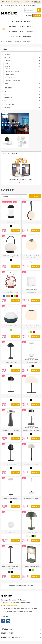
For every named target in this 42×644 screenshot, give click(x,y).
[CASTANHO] (12, 434)
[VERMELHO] (17, 296)
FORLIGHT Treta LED (11, 396)
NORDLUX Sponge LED (11, 498)
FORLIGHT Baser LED (11, 326)
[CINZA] (7, 296)
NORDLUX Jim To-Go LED (11, 292)
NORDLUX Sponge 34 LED (31, 396)
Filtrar (35, 196)
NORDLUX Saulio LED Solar (31, 566)
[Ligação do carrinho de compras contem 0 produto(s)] (37, 16)
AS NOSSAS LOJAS (8, 5)
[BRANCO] (31, 262)
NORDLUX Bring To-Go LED (31, 222)
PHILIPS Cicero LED (11, 222)
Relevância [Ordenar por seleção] (5, 196)
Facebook (3, 621)
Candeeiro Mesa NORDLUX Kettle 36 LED (31, 327)
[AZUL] (4, 296)
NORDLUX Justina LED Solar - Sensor (11, 567)
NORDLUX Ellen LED (31, 532)
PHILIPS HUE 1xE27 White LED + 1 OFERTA (21, 180)
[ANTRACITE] (9, 434)
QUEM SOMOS (32, 5)
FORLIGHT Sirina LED (11, 362)
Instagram (8, 621)
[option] (21, 171)
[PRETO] (11, 226)
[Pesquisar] (33, 10)
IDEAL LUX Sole (11, 532)
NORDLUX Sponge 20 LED (11, 256)
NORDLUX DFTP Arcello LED (11, 430)
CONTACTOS (21, 5)
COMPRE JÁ (37, 2)
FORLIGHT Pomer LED (31, 362)
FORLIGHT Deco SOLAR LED (31, 430)
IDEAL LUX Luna (31, 292)
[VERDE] (15, 296)
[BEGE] (27, 536)
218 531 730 (9, 603)
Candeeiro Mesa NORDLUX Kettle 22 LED (31, 257)
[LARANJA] (9, 296)
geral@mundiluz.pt (12, 606)
